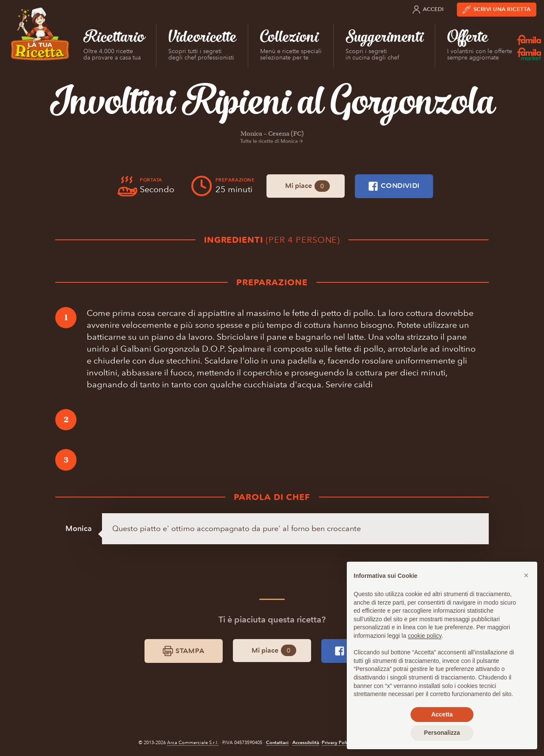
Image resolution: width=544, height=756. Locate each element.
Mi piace (307, 186)
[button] (526, 575)
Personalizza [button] (442, 733)
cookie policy (425, 636)
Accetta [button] (442, 714)
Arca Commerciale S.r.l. (193, 743)
